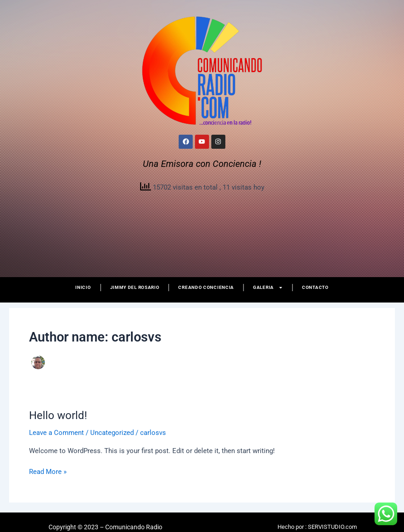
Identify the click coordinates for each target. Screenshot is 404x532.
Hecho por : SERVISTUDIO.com (317, 527)
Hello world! (58, 415)
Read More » (48, 471)
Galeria (268, 288)
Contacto (315, 287)
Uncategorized (112, 433)
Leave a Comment (56, 433)
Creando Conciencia (206, 287)
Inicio (83, 287)
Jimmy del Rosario (135, 287)
